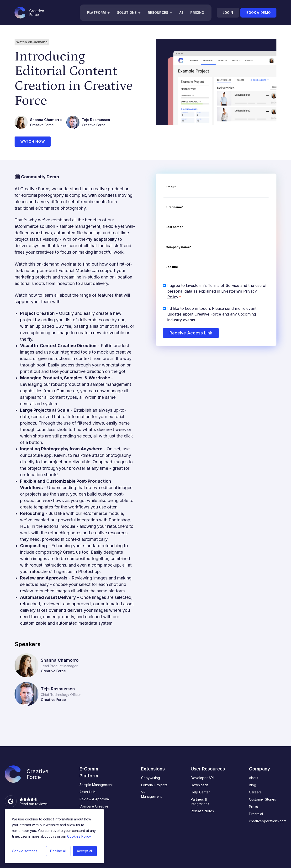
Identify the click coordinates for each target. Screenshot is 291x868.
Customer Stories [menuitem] (262, 800)
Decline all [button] (58, 851)
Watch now (33, 142)
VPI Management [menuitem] (151, 795)
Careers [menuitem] (255, 793)
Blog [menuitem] (253, 785)
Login (228, 13)
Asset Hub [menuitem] (87, 792)
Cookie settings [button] (25, 851)
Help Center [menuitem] (200, 793)
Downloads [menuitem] (200, 785)
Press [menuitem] (253, 807)
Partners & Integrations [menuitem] (200, 802)
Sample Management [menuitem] (96, 785)
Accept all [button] (85, 851)
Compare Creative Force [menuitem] (94, 809)
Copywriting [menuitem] (151, 778)
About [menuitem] (254, 778)
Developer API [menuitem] (202, 778)
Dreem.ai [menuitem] (256, 814)
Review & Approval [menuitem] (95, 800)
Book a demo (258, 13)
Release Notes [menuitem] (202, 811)
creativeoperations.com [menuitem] (268, 821)
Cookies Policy (79, 836)
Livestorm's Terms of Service (213, 286)
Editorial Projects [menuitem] (154, 785)
